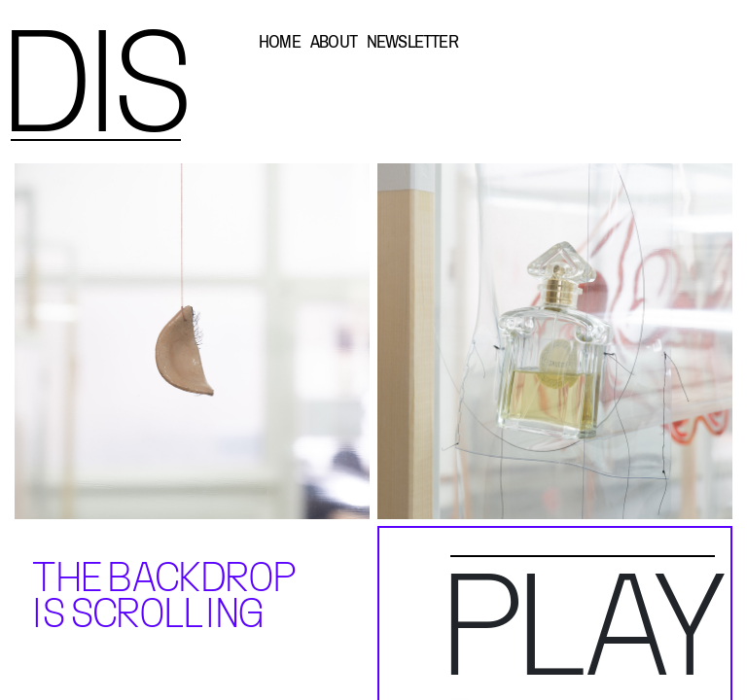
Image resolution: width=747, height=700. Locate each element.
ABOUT (334, 41)
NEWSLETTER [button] (412, 41)
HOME (280, 41)
